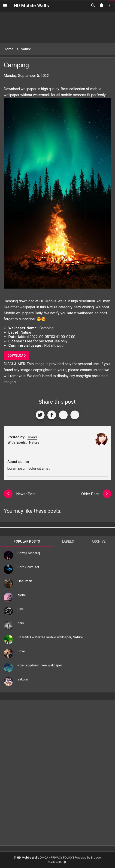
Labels (68, 541)
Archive (99, 541)
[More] (75, 415)
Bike (21, 609)
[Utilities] (110, 6)
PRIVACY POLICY (62, 858)
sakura (23, 679)
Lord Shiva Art (28, 567)
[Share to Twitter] (40, 415)
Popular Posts (27, 541)
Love (21, 651)
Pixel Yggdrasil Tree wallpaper (40, 665)
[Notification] (102, 6)
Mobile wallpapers (19, 313)
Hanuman (25, 581)
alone (22, 595)
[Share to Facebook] (52, 415)
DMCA (44, 858)
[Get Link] (63, 415)
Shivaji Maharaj (29, 553)
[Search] (93, 6)
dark (21, 623)
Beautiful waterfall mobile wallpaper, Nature (50, 637)
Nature (52, 307)
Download (17, 356)
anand (32, 437)
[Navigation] (5, 6)
